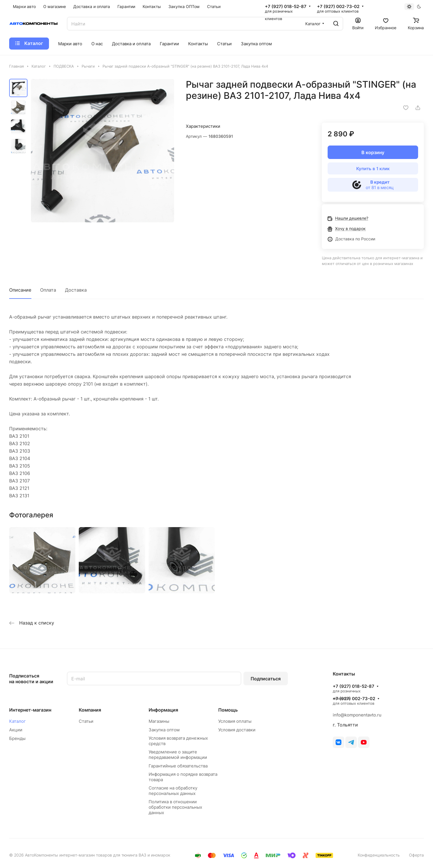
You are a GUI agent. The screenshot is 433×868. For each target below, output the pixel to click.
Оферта (416, 855)
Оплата (48, 290)
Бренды (17, 738)
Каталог (17, 721)
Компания (90, 710)
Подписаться (266, 679)
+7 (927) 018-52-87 (286, 7)
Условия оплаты (235, 721)
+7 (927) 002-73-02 (338, 7)
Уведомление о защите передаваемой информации (178, 755)
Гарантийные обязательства (178, 766)
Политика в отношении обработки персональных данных (175, 807)
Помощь (228, 710)
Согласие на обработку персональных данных (173, 791)
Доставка (76, 290)
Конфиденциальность (379, 855)
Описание (20, 290)
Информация (163, 710)
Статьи (86, 721)
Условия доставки (237, 730)
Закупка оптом (164, 730)
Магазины (159, 721)
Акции (16, 730)
